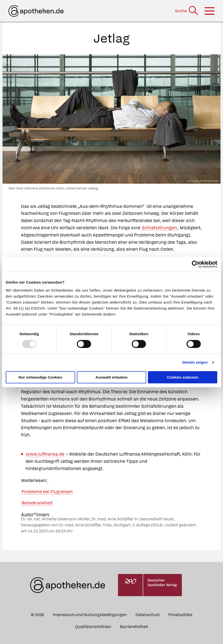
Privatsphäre (180, 615)
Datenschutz (148, 615)
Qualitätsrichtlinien (93, 627)
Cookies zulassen (183, 377)
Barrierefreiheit (134, 627)
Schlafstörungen (159, 228)
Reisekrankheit (37, 503)
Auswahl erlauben (111, 377)
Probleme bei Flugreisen (47, 492)
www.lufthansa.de (45, 454)
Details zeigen (195, 362)
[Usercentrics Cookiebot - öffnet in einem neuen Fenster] (195, 264)
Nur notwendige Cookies (40, 377)
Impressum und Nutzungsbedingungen (90, 615)
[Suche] (187, 11)
